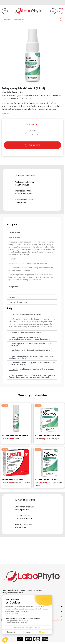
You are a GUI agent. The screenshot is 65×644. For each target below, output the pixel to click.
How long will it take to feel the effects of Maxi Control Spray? (30, 345)
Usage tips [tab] (13, 287)
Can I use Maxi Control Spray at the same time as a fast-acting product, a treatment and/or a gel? (32, 376)
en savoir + (6, 114)
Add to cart (33, 145)
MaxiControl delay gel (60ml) (15, 435)
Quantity (33, 131)
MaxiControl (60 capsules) (46, 479)
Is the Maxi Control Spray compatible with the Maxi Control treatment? (32, 364)
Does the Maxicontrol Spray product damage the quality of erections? (31, 357)
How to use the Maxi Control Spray (26, 333)
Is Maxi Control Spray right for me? (26, 314)
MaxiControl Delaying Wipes (47, 435)
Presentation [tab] (14, 232)
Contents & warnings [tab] (18, 302)
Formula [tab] (12, 297)
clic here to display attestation (53, 620)
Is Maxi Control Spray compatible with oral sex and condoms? (32, 370)
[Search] (32, 20)
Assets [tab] (11, 292)
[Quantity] (32, 134)
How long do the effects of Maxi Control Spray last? (30, 351)
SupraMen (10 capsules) (12, 479)
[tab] (32, 314)
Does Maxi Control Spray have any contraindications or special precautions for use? (30, 338)
